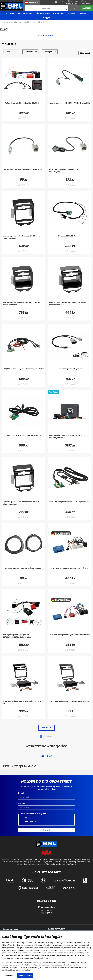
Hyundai (36, 22)
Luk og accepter (25, 975)
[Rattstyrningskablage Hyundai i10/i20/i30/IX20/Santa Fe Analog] (23, 638)
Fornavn (22, 803)
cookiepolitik (84, 945)
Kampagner (59, 13)
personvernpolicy (14, 965)
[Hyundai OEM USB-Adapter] (70, 239)
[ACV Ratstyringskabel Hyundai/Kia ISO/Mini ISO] (70, 638)
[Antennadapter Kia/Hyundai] (70, 372)
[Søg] (46, 8)
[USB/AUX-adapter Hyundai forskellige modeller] (23, 372)
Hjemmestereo (43, 13)
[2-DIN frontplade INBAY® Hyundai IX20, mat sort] (70, 705)
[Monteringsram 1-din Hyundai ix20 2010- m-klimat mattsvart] (23, 306)
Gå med (46, 830)
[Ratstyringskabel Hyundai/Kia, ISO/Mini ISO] (23, 106)
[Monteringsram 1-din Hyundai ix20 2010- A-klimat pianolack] (70, 306)
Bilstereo (10, 13)
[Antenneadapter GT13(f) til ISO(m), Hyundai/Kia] (70, 173)
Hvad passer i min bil (20, 22)
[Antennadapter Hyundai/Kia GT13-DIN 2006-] (23, 173)
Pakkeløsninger (25, 13)
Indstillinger (9, 975)
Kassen (87, 8)
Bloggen (47, 18)
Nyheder (72, 13)
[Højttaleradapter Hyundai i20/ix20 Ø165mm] (23, 572)
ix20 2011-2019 (47, 35)
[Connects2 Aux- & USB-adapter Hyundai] (23, 439)
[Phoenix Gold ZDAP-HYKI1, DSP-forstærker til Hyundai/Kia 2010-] (70, 439)
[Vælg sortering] (85, 53)
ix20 (45, 22)
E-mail (21, 793)
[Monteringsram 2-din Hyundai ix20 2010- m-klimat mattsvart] (23, 239)
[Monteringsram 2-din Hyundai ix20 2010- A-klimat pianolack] (23, 505)
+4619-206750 (47, 910)
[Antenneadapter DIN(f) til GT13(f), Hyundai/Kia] (70, 106)
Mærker (83, 13)
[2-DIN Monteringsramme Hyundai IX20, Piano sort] (23, 705)
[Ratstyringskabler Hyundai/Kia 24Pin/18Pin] (70, 572)
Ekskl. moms (87, 4)
